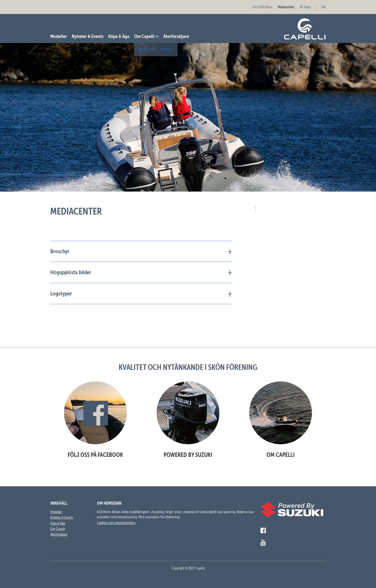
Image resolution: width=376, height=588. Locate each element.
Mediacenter (286, 7)
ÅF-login (305, 7)
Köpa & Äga (119, 36)
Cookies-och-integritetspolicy (116, 523)
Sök (323, 7)
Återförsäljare (176, 36)
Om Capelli (144, 36)
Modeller (59, 36)
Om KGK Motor (262, 7)
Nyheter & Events (88, 36)
